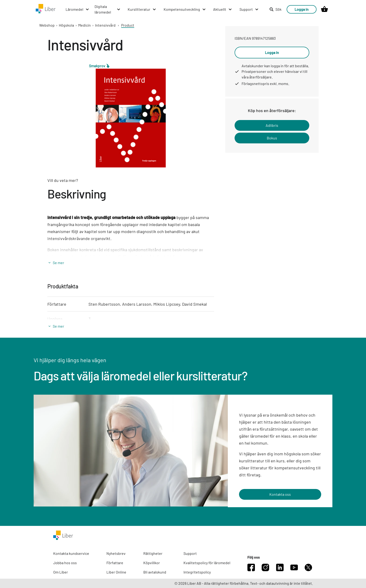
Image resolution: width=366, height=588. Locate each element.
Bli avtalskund (155, 572)
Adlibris (272, 125)
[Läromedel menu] (77, 9)
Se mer (58, 263)
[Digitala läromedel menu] (108, 9)
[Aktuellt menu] (223, 9)
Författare (115, 563)
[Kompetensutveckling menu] (185, 9)
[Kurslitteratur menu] (142, 9)
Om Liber (61, 572)
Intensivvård (105, 25)
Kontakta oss (280, 494)
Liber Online (116, 572)
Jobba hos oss (65, 563)
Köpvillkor (152, 563)
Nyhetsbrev (116, 553)
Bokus (272, 138)
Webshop (47, 25)
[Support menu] (249, 9)
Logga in (302, 9)
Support (190, 553)
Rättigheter (153, 553)
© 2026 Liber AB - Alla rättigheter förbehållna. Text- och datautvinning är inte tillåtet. (244, 583)
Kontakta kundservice (71, 553)
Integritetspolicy (197, 572)
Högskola (66, 25)
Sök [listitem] (275, 9)
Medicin (84, 25)
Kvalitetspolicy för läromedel (207, 563)
